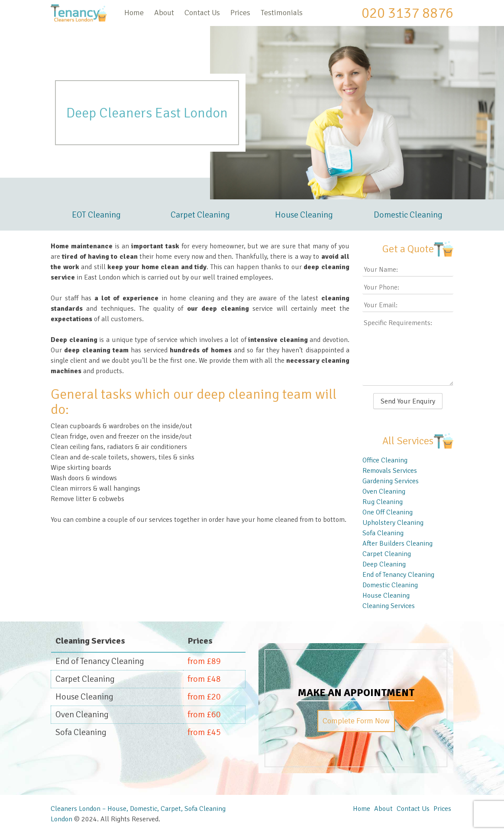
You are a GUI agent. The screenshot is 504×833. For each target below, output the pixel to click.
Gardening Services (391, 481)
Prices (240, 13)
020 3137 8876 (407, 13)
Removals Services (390, 471)
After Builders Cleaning (397, 543)
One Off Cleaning (388, 512)
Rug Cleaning (383, 502)
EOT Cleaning (96, 215)
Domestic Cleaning (408, 215)
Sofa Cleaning (383, 533)
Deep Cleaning (384, 564)
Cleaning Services (389, 606)
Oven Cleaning (384, 491)
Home (134, 13)
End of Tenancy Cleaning (398, 575)
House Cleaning (304, 215)
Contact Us (202, 13)
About (164, 13)
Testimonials (282, 13)
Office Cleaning (385, 460)
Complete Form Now (356, 721)
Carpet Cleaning (200, 215)
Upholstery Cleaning (393, 523)
